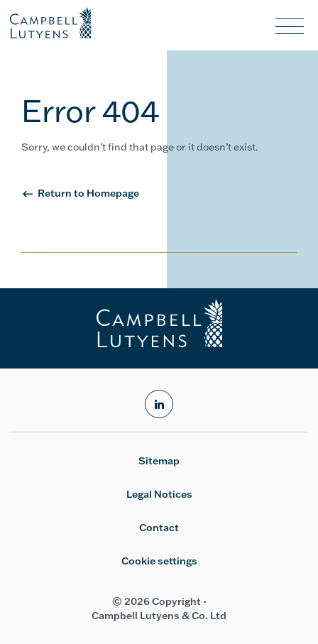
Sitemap (159, 461)
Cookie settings (159, 561)
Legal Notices (159, 494)
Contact (159, 528)
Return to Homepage (88, 193)
